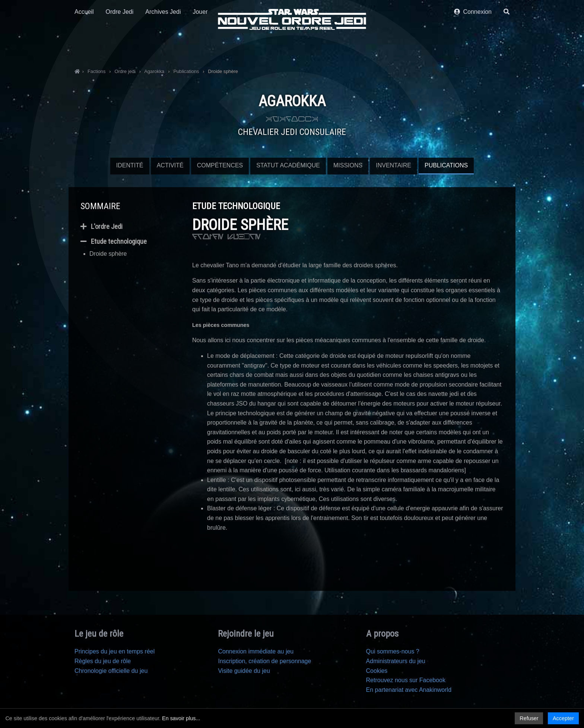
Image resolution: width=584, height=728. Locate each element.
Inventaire (393, 165)
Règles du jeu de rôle (103, 661)
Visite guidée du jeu (244, 671)
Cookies (377, 671)
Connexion (473, 48)
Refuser (529, 718)
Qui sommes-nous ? (393, 651)
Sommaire (100, 206)
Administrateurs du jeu (396, 661)
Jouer (200, 48)
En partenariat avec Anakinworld (409, 690)
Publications (446, 165)
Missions (348, 165)
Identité (130, 165)
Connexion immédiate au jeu (256, 651)
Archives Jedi (163, 48)
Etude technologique (114, 242)
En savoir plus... (181, 718)
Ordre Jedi (120, 48)
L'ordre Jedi (101, 227)
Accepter (563, 718)
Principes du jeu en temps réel (115, 651)
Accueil (84, 48)
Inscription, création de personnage (264, 661)
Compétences (220, 165)
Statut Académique (288, 165)
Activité (170, 165)
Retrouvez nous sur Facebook (406, 680)
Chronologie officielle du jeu (111, 671)
